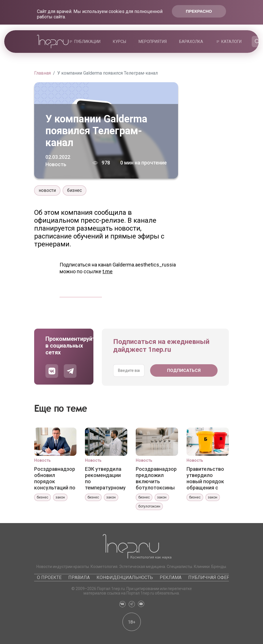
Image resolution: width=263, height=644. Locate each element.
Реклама (171, 577)
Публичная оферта (212, 577)
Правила (79, 577)
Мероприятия (153, 42)
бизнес (74, 190)
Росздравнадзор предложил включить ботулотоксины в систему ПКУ (156, 478)
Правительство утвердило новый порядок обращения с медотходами (205, 478)
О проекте (49, 577)
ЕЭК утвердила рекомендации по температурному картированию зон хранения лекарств (105, 478)
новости (47, 190)
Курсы (120, 42)
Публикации (87, 42)
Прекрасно (199, 11)
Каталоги (231, 42)
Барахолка (191, 42)
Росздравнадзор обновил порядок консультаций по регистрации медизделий (55, 478)
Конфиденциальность (125, 577)
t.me (108, 271)
